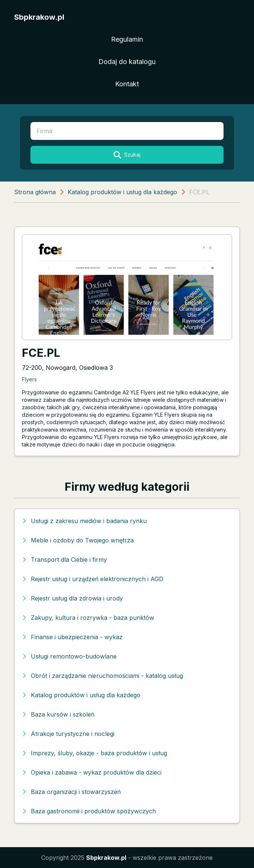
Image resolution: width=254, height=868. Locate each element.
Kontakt (127, 84)
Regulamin (127, 39)
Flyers (29, 379)
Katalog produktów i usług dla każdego (122, 192)
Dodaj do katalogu (127, 62)
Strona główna (35, 192)
